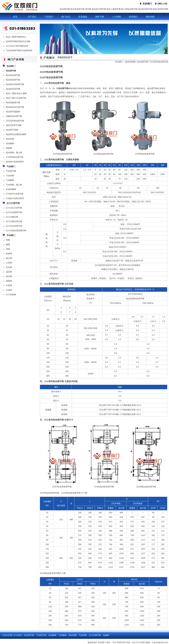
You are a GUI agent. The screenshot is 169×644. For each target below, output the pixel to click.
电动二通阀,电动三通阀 (16, 93)
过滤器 (9, 290)
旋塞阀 (9, 254)
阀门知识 (66, 17)
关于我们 (32, 17)
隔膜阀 (9, 281)
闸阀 (8, 240)
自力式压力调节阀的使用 (17, 46)
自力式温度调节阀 (14, 212)
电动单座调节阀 (77, 9)
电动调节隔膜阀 (13, 112)
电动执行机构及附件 (15, 162)
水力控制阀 (11, 295)
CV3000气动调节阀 (15, 194)
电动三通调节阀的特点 (16, 37)
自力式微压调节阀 (14, 221)
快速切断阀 (11, 189)
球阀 (8, 249)
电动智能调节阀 (13, 103)
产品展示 (49, 17)
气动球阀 (10, 176)
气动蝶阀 (10, 180)
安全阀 (9, 267)
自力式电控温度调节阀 (16, 231)
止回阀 (9, 263)
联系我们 (133, 17)
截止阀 (9, 258)
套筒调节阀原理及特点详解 (18, 41)
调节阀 (88, 9)
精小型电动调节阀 (129, 9)
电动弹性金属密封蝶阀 (16, 134)
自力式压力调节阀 (14, 208)
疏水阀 (9, 276)
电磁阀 (9, 148)
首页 (15, 17)
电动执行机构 (76, 88)
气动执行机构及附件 (15, 198)
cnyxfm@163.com (160, 642)
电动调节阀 (65, 9)
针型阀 (9, 285)
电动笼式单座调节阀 (15, 84)
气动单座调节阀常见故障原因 (19, 51)
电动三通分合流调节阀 (16, 98)
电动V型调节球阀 (160, 9)
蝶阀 (8, 245)
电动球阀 (10, 139)
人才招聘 (116, 17)
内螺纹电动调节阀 (14, 116)
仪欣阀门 (119, 62)
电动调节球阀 (12, 130)
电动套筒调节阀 (145, 9)
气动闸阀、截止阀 (14, 185)
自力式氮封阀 (12, 217)
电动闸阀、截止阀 (14, 153)
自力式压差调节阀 (14, 226)
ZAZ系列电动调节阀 (15, 121)
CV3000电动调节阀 (15, 157)
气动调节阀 (11, 171)
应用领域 (83, 17)
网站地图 (150, 17)
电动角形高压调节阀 (15, 107)
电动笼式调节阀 (99, 9)
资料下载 (100, 17)
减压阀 (9, 272)
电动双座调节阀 (13, 80)
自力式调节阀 (95, 635)
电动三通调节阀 (114, 9)
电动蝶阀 (10, 143)
